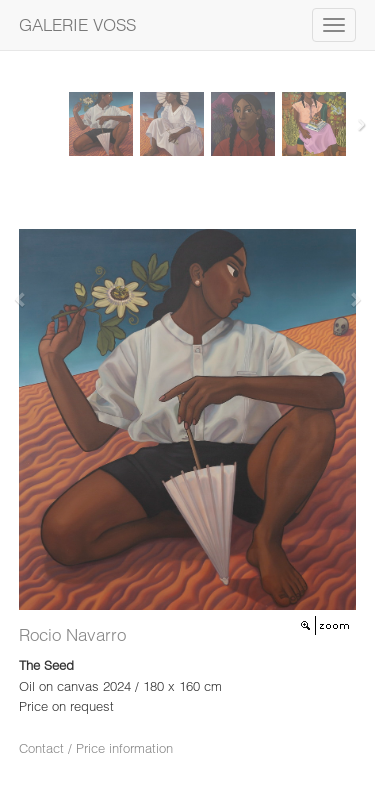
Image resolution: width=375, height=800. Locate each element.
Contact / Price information (96, 748)
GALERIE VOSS (77, 24)
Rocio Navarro (72, 634)
